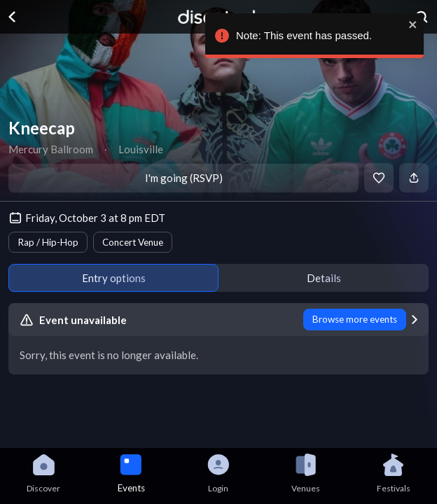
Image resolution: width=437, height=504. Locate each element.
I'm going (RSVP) (184, 178)
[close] (413, 24)
